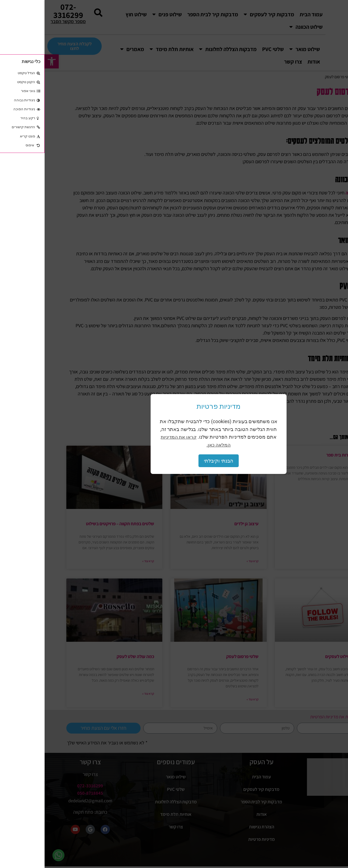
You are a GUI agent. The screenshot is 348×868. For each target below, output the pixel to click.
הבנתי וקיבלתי (174, 461)
